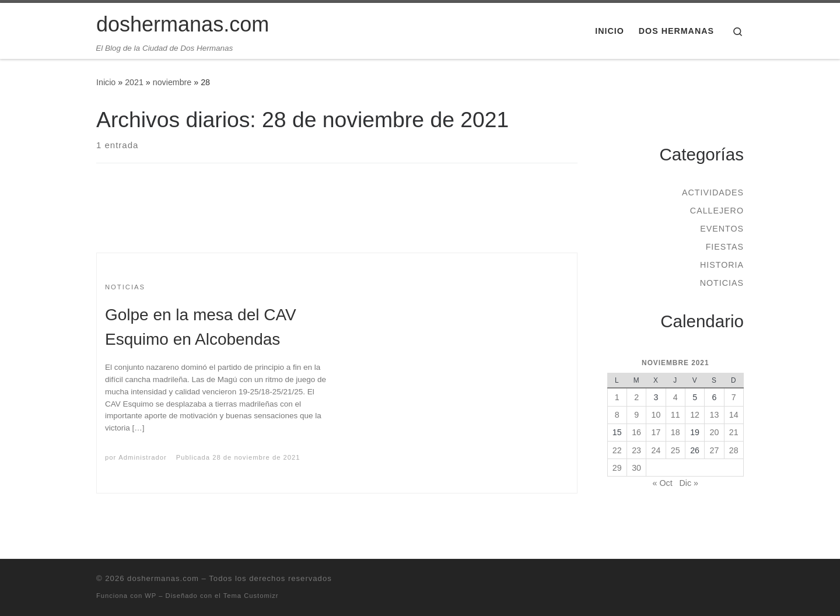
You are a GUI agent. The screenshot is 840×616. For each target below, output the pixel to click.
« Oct (663, 483)
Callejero (717, 211)
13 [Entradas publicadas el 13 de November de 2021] (715, 415)
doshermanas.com (163, 578)
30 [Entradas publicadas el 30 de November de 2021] (636, 468)
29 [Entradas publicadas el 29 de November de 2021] (617, 468)
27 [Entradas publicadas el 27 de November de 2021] (715, 450)
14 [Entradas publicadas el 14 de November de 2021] (734, 415)
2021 (134, 82)
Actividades (713, 192)
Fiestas (725, 247)
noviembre (172, 82)
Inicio (106, 82)
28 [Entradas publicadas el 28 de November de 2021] (734, 450)
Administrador (142, 457)
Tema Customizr (251, 596)
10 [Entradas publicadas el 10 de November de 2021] (656, 415)
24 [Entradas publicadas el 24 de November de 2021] (656, 450)
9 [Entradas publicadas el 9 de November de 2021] (636, 415)
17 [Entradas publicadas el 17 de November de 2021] (656, 432)
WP (150, 596)
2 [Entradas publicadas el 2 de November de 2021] (636, 397)
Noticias (722, 283)
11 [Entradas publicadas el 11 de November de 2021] (675, 415)
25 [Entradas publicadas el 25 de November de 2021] (675, 450)
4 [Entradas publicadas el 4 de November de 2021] (675, 397)
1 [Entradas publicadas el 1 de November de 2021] (617, 397)
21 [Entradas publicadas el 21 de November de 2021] (734, 432)
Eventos (722, 229)
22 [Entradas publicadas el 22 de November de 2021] (617, 450)
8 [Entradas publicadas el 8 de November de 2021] (617, 415)
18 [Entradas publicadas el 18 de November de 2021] (675, 432)
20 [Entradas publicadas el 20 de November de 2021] (715, 432)
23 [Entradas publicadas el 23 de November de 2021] (636, 450)
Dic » (689, 483)
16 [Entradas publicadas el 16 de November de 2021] (636, 432)
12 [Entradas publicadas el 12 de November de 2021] (695, 415)
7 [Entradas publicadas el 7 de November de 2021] (734, 397)
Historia (722, 265)
